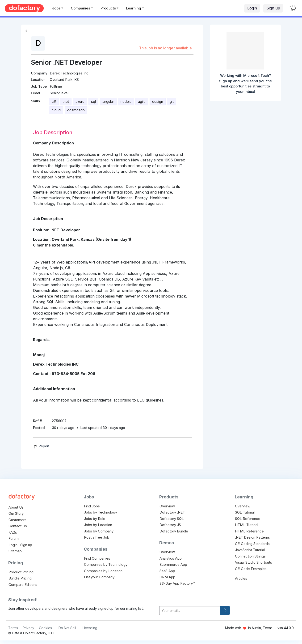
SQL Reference (248, 519)
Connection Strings (250, 556)
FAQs (13, 532)
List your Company (99, 577)
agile (142, 102)
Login (252, 8)
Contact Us (18, 526)
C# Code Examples (251, 569)
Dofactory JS (170, 525)
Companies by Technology (106, 564)
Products (108, 8)
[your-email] (190, 611)
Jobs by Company (99, 531)
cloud (56, 110)
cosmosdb (76, 110)
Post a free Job (97, 537)
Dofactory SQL (172, 519)
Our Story (16, 513)
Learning (134, 8)
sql (93, 102)
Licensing (90, 628)
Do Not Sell (67, 628)
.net (66, 102)
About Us (16, 507)
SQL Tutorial (245, 512)
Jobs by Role (95, 519)
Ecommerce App (173, 564)
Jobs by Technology (101, 512)
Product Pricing (21, 572)
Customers (17, 520)
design (158, 102)
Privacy (28, 628)
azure (80, 102)
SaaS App (167, 571)
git (172, 102)
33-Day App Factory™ (177, 583)
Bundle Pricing (20, 578)
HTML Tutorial (247, 525)
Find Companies (97, 558)
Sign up (273, 8)
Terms (13, 628)
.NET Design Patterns (252, 537)
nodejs (126, 102)
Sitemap (15, 551)
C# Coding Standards (252, 544)
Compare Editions (23, 585)
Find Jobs (92, 506)
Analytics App (171, 558)
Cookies (45, 628)
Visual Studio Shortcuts (254, 562)
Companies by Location (103, 571)
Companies (80, 8)
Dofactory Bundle (174, 531)
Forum (14, 538)
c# (54, 102)
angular (108, 102)
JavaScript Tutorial (250, 550)
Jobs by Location (98, 525)
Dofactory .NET (172, 512)
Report (41, 446)
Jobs (56, 8)
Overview (167, 506)
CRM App (167, 577)
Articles (241, 578)
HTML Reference (249, 531)
